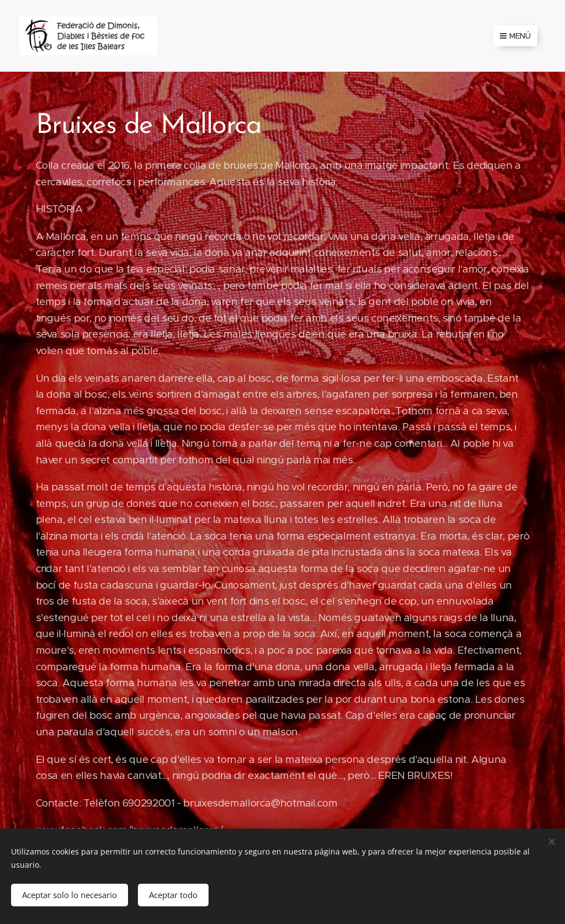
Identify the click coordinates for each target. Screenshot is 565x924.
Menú (515, 36)
